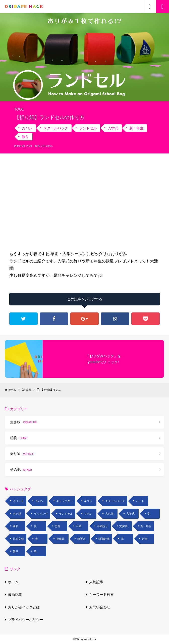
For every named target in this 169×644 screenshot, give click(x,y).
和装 (16, 526)
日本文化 (18, 539)
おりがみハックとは (24, 607)
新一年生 (136, 128)
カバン (27, 128)
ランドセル (88, 128)
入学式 (113, 128)
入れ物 (109, 514)
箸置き (81, 539)
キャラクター (65, 501)
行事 (145, 539)
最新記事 (15, 595)
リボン (88, 514)
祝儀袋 (60, 539)
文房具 (123, 526)
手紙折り (102, 526)
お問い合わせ (100, 607)
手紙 (79, 526)
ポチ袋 (17, 514)
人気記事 (96, 582)
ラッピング (41, 514)
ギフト (88, 501)
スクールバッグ (56, 128)
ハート (140, 501)
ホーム (13, 582)
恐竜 (58, 526)
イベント (18, 501)
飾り (25, 137)
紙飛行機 (104, 539)
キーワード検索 (101, 595)
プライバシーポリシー (26, 620)
